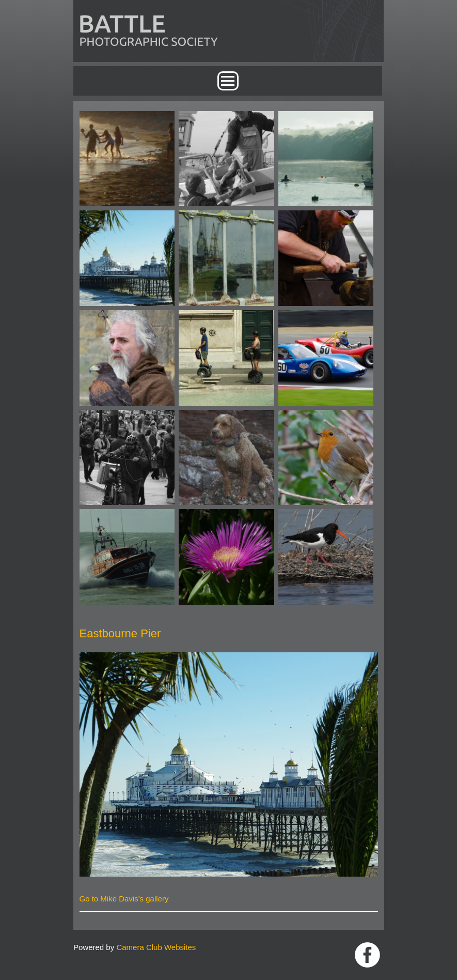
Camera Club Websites (156, 947)
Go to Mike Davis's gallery (124, 899)
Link (367, 955)
